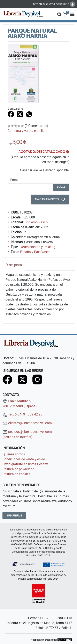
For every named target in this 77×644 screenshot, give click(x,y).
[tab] (14, 266)
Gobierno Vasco (36, 222)
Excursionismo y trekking (37, 247)
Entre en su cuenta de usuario (53, 4)
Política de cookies (16, 474)
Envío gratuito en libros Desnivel (26, 464)
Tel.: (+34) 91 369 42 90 (22, 414)
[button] (59, 14)
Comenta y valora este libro (28, 131)
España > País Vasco (35, 252)
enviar (61, 187)
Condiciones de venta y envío (24, 459)
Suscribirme (14, 516)
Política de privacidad (18, 469)
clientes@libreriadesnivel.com (27, 423)
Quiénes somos (14, 454)
